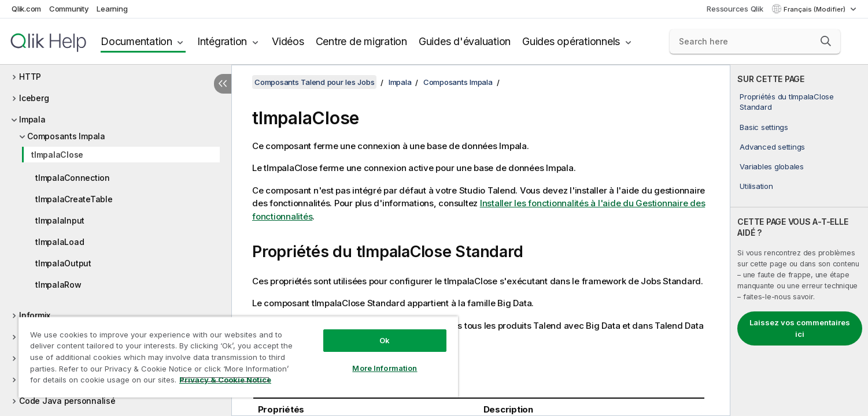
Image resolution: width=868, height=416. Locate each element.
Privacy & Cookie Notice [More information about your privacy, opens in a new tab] (225, 380)
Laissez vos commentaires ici (800, 328)
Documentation (136, 41)
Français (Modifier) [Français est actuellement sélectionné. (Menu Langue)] (815, 9)
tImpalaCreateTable (74, 199)
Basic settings (764, 127)
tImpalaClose (57, 155)
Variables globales (772, 166)
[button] (826, 41)
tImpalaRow (58, 285)
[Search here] (755, 42)
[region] (238, 357)
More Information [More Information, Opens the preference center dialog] (385, 368)
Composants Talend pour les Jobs (314, 82)
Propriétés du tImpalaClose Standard (787, 102)
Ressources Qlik (735, 9)
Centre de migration (361, 41)
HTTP (30, 77)
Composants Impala (66, 136)
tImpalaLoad (60, 242)
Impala (32, 119)
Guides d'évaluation (465, 41)
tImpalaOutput (63, 263)
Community (69, 9)
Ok (385, 340)
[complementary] (799, 240)
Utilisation (756, 186)
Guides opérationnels (571, 41)
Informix (35, 315)
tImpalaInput (60, 220)
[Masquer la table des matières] (223, 84)
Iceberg (34, 98)
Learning (112, 9)
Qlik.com (26, 9)
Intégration (222, 41)
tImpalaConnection (73, 178)
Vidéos (288, 41)
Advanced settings (772, 147)
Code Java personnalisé (67, 401)
